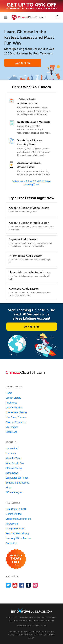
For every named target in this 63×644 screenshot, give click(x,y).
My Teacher (12, 427)
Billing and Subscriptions (19, 519)
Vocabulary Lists (14, 408)
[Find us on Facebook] (22, 585)
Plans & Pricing (14, 468)
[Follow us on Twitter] (8, 585)
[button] (58, 17)
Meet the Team (13, 458)
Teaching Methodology (17, 533)
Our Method (12, 449)
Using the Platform (15, 529)
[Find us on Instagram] (35, 585)
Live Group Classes (16, 417)
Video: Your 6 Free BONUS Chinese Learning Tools (32, 183)
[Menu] (5, 17)
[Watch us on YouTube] (15, 585)
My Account (12, 524)
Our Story (11, 453)
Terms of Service (46, 635)
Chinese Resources (16, 422)
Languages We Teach (17, 478)
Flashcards (11, 403)
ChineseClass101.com (43, 621)
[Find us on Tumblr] (28, 585)
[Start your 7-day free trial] (16, 559)
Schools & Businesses (17, 483)
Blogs (9, 488)
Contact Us (12, 543)
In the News (12, 473)
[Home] (28, 20)
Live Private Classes (16, 412)
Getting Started (14, 514)
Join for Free (23, 63)
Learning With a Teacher (18, 538)
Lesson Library (13, 398)
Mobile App (12, 432)
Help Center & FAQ (16, 509)
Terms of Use (40, 626)
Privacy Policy (24, 626)
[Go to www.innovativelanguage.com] (32, 610)
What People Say (15, 463)
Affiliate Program (14, 492)
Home (9, 393)
